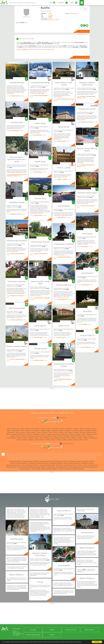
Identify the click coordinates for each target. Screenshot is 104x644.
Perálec (50, 13)
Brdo (32, 429)
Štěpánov (86, 438)
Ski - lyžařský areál (34, 157)
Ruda (52, 438)
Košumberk (11, 432)
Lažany (28, 432)
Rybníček (57, 438)
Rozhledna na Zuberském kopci (74, 469)
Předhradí (73, 436)
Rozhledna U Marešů (75, 461)
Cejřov (49, 429)
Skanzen (33, 119)
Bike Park (59, 458)
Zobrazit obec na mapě (23, 49)
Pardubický (51, 15)
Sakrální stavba (10, 342)
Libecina (61, 432)
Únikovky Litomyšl (72, 467)
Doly (23, 431)
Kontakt (52, 635)
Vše (3, 454)
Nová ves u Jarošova (54, 434)
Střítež (19, 440)
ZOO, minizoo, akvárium (11, 153)
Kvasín (23, 432)
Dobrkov (88, 429)
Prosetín (90, 436)
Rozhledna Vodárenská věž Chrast (67, 465)
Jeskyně (38, 458)
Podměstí (48, 436)
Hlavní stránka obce (85, 31)
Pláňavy (24, 436)
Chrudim (50, 18)
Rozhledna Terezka (88, 461)
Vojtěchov (25, 440)
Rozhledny (9, 78)
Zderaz (76, 440)
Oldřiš (84, 434)
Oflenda (71, 434)
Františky (54, 431)
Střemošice (93, 438)
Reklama (52, 630)
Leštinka (45, 432)
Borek (28, 429)
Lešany (34, 432)
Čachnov (43, 429)
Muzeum (56, 321)
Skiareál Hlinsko (93, 465)
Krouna (18, 432)
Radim (37, 438)
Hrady (9, 118)
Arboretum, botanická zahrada (13, 277)
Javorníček (88, 431)
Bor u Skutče (21, 429)
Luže (66, 432)
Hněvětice (67, 431)
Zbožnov (59, 440)
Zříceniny (9, 236)
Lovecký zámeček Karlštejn (47, 465)
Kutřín (45, 8)
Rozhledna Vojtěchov (56, 463)
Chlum (63, 429)
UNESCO (56, 122)
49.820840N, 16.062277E (54, 20)
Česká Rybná (56, 429)
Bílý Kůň (13, 429)
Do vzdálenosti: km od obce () (45, 444)
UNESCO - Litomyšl (58, 469)
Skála (69, 438)
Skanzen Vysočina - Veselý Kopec (45, 467)
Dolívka (9, 431)
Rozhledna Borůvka (15, 461)
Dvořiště (43, 431)
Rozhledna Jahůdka (87, 463)
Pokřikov (54, 436)
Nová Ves (44, 434)
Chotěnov (69, 429)
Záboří (53, 440)
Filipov (48, 431)
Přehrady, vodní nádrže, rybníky (37, 194)
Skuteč (74, 438)
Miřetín (8, 434)
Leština (39, 432)
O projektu (33, 630)
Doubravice (36, 431)
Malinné (76, 432)
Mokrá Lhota (23, 434)
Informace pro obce (71, 630)
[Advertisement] (52, 399)
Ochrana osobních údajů (33, 635)
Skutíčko (79, 438)
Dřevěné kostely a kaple (58, 240)
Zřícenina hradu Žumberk (26, 467)
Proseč (85, 436)
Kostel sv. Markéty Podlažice (30, 465)
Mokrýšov (30, 434)
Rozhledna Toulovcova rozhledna (39, 463)
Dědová (82, 429)
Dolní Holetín (16, 431)
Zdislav (81, 440)
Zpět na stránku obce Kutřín (83, 57)
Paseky (12, 436)
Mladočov (15, 434)
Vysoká (48, 440)
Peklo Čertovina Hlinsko (13, 465)
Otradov (95, 434)
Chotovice (76, 429)
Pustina (20, 438)
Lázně (80, 269)
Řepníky (47, 438)
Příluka (79, 436)
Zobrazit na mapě (15, 96)
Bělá (8, 429)
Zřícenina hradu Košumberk (19, 463)
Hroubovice (75, 431)
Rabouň (25, 438)
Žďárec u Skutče (68, 440)
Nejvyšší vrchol (80, 331)
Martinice (83, 432)
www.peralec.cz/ (75, 13)
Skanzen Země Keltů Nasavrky (88, 467)
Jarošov (82, 431)
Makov (71, 432)
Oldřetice (78, 434)
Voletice (31, 440)
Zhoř (86, 440)
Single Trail (66, 458)
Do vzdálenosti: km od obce (47, 418)
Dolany (94, 429)
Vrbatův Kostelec (40, 440)
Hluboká (61, 431)
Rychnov (64, 438)
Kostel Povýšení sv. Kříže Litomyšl (30, 469)
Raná (41, 438)
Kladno (94, 431)
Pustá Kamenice (11, 438)
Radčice (31, 438)
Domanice (28, 431)
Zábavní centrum (10, 304)
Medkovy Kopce (91, 432)
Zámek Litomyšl (46, 469)
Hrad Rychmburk (27, 461)
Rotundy (80, 78)
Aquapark (80, 104)
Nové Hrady (64, 434)
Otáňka (89, 434)
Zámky (33, 78)
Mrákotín (37, 434)
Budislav (37, 429)
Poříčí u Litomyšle (63, 436)
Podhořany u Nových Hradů (35, 436)
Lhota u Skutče (53, 432)
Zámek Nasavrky (61, 467)
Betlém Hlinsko (83, 465)
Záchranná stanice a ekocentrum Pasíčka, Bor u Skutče (51, 461)
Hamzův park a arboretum (72, 463)
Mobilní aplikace (90, 630)
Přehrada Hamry (12, 467)
